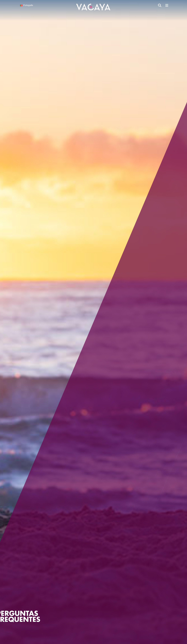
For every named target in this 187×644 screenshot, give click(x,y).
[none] (35, 5)
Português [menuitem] (28, 5)
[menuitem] (35, 5)
